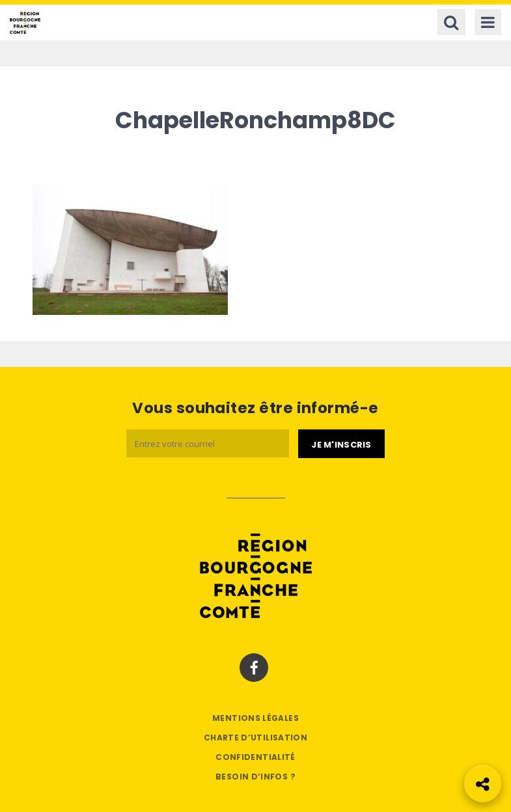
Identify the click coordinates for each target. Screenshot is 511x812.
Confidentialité (255, 757)
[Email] (208, 443)
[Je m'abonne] (341, 444)
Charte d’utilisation (255, 738)
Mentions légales (255, 718)
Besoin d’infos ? (255, 777)
